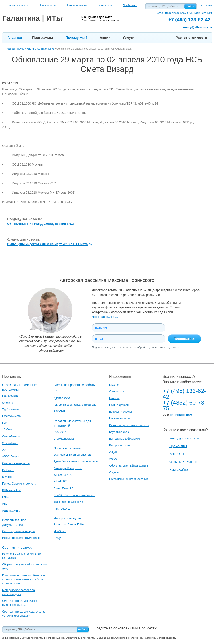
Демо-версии (105, 5)
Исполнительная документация (22, 538)
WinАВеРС (60, 482)
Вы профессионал (121, 445)
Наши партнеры (119, 405)
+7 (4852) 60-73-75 (184, 405)
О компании (117, 392)
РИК (5, 423)
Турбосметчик (11, 409)
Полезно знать (47, 5)
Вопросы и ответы (18, 5)
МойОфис (60, 531)
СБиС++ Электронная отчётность (74, 495)
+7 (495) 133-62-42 (184, 394)
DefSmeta (8, 470)
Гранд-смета (10, 396)
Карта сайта (179, 469)
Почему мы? (77, 38)
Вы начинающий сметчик (125, 439)
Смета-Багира (11, 436)
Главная (15, 38)
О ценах (114, 472)
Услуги (129, 38)
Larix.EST (8, 497)
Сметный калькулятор (16, 463)
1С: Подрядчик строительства (72, 455)
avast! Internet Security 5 (68, 502)
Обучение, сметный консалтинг (129, 466)
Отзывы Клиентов (183, 462)
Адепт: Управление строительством (76, 461)
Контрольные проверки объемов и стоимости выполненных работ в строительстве (24, 579)
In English (206, 6)
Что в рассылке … (105, 317)
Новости (114, 398)
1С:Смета (8, 430)
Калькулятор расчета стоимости (129, 425)
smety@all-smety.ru (197, 27)
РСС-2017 (60, 432)
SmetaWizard (10, 443)
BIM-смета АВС (12, 490)
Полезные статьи (120, 418)
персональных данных (165, 348)
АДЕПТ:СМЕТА (12, 511)
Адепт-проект (62, 398)
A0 (4, 450)
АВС (5, 504)
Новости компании (77, 5)
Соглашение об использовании (129, 479)
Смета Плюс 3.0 (63, 489)
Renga (57, 538)
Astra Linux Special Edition (69, 524)
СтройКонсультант (65, 439)
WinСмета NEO (63, 475)
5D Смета (8, 477)
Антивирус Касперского (68, 468)
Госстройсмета (11, 416)
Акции (105, 38)
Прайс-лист (178, 446)
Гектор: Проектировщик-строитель (75, 405)
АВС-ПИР (60, 411)
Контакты (177, 454)
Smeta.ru (8, 403)
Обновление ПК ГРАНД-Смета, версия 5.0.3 (40, 224)
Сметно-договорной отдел (18, 531)
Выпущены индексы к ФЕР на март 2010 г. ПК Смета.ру (50, 244)
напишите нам (203, 13)
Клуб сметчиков (119, 432)
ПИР (56, 391)
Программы (43, 38)
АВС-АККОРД (62, 509)
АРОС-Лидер (10, 457)
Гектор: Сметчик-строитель (19, 484)
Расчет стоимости (191, 38)
